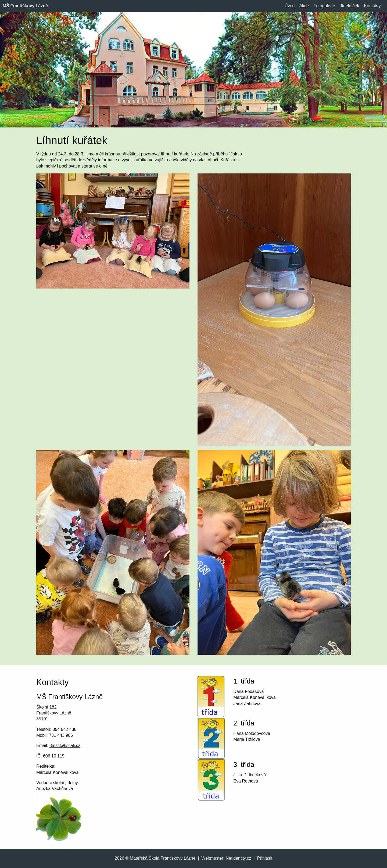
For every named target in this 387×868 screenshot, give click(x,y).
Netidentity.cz (239, 858)
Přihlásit (265, 858)
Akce (304, 6)
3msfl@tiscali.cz (65, 746)
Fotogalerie (324, 6)
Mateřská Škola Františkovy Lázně (163, 858)
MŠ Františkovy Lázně (25, 6)
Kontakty (372, 6)
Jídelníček (350, 6)
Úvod (290, 6)
